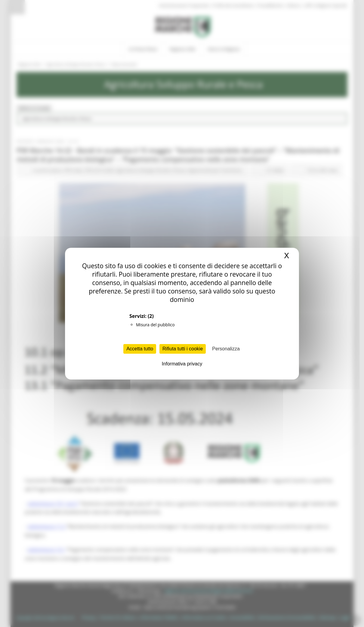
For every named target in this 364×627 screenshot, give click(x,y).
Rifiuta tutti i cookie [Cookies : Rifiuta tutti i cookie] (183, 349)
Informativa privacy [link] (182, 364)
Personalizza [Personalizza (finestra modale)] (226, 349)
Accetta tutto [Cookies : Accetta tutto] (140, 349)
